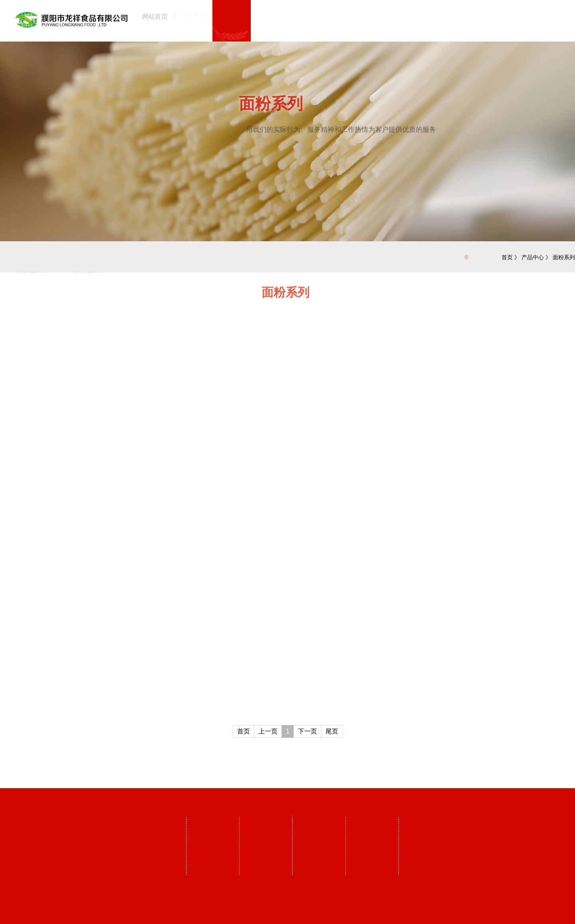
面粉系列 (564, 257)
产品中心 (533, 257)
